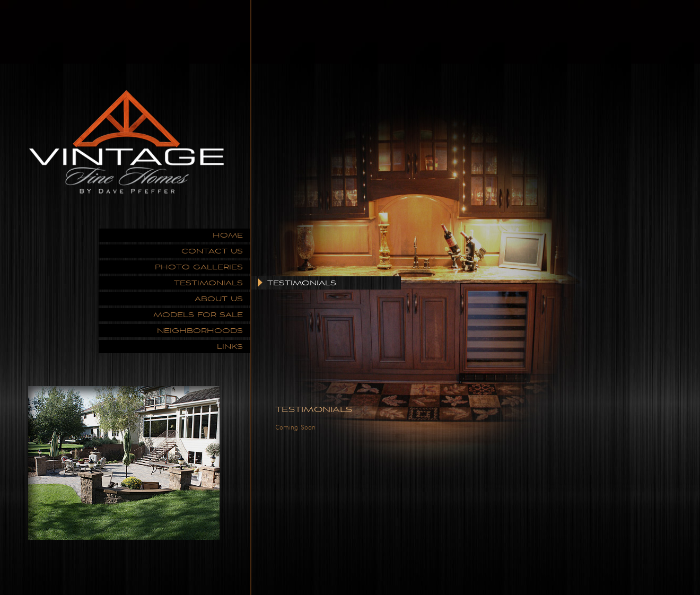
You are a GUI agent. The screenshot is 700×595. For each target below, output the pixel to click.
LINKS (230, 347)
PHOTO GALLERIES (199, 267)
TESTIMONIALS (208, 283)
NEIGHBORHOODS (200, 331)
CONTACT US (212, 251)
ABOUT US (219, 299)
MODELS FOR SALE (198, 315)
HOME (228, 235)
